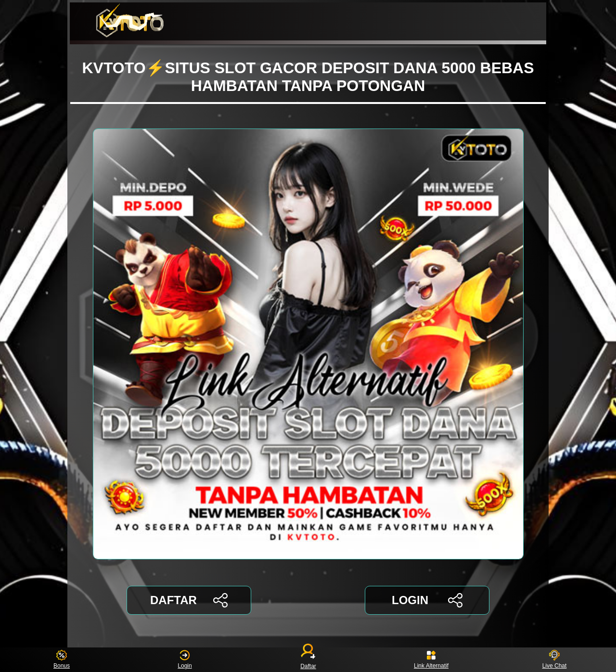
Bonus (62, 660)
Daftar (308, 660)
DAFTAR (189, 600)
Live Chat (555, 660)
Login (185, 660)
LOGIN (427, 600)
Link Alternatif (431, 660)
